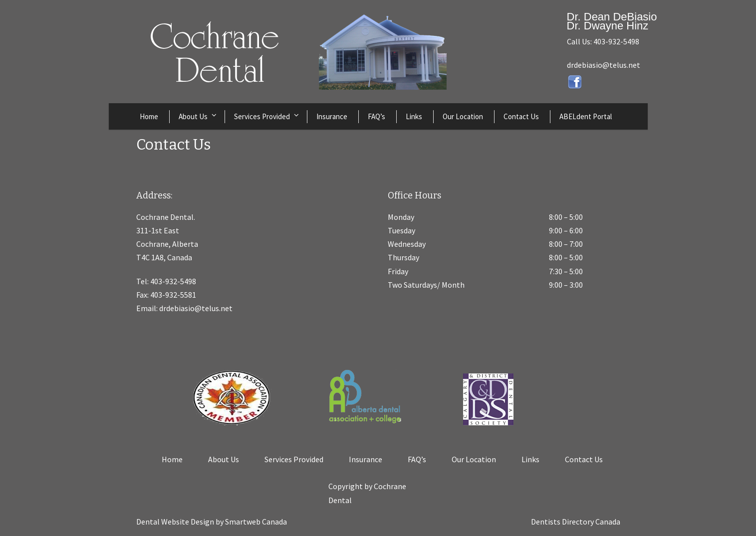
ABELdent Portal (586, 116)
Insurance (332, 116)
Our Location (463, 116)
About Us (193, 116)
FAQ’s (377, 116)
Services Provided (262, 116)
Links (414, 116)
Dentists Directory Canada (576, 522)
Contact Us (521, 116)
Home (149, 116)
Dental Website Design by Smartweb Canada (212, 522)
